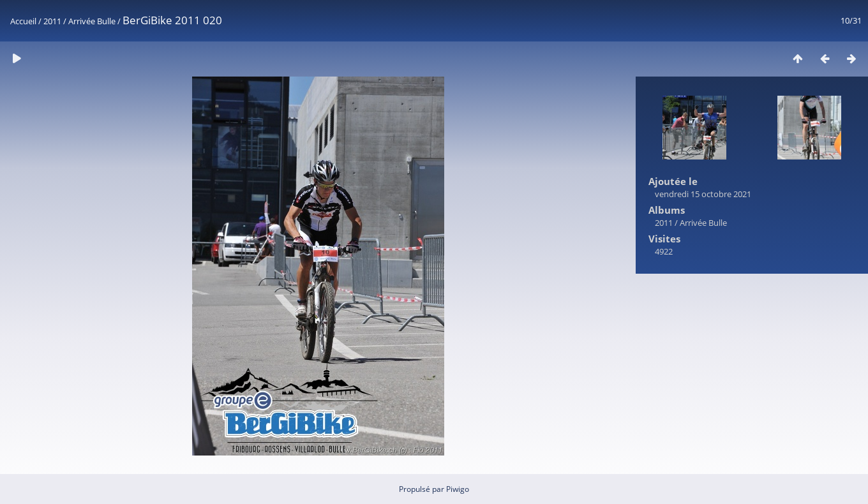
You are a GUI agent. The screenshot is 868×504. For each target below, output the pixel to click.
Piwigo (458, 489)
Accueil (23, 21)
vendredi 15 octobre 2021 (703, 194)
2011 (52, 21)
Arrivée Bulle (92, 21)
